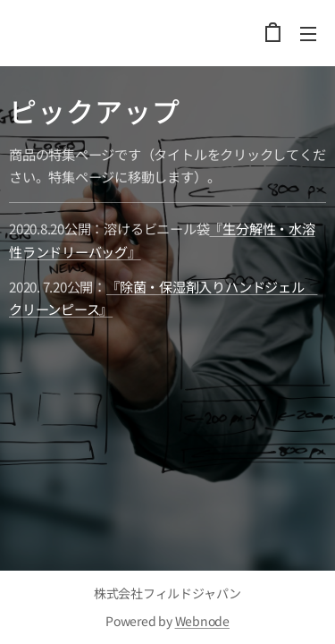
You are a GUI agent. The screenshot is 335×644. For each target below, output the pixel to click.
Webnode (202, 621)
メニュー (308, 34)
